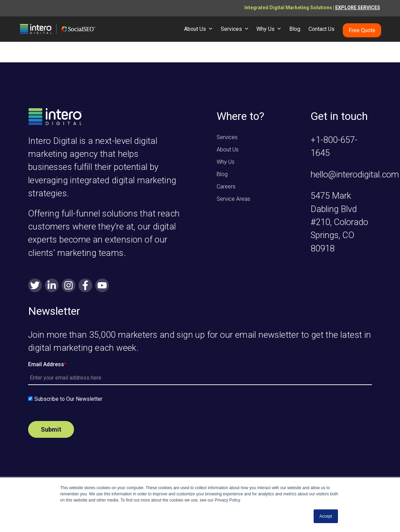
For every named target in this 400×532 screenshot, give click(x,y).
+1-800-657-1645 (334, 146)
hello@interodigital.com (355, 174)
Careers (226, 187)
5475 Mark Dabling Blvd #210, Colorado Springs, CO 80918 (339, 222)
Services (227, 137)
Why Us (226, 162)
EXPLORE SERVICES (358, 8)
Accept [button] (326, 516)
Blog (222, 174)
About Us (228, 150)
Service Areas (233, 199)
